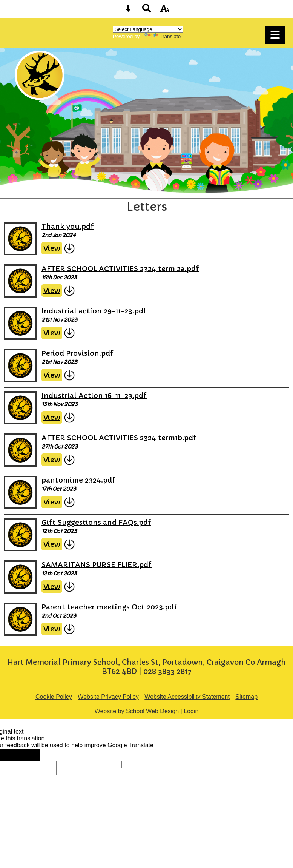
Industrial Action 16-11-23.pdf (94, 395)
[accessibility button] (165, 11)
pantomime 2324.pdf (78, 480)
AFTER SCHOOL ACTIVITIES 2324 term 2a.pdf (120, 269)
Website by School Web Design (137, 711)
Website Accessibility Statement (187, 697)
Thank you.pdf (68, 226)
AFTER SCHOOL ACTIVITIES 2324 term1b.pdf (119, 438)
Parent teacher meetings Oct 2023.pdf (109, 607)
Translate (163, 36)
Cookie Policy (54, 697)
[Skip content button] (128, 11)
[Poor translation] (28, 755)
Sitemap (246, 697)
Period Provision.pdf (77, 353)
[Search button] (147, 11)
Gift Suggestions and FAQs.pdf (96, 522)
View (52, 248)
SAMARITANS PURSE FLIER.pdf (97, 565)
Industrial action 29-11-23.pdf (94, 311)
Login (191, 711)
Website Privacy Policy (108, 697)
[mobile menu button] (275, 35)
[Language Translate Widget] (148, 29)
